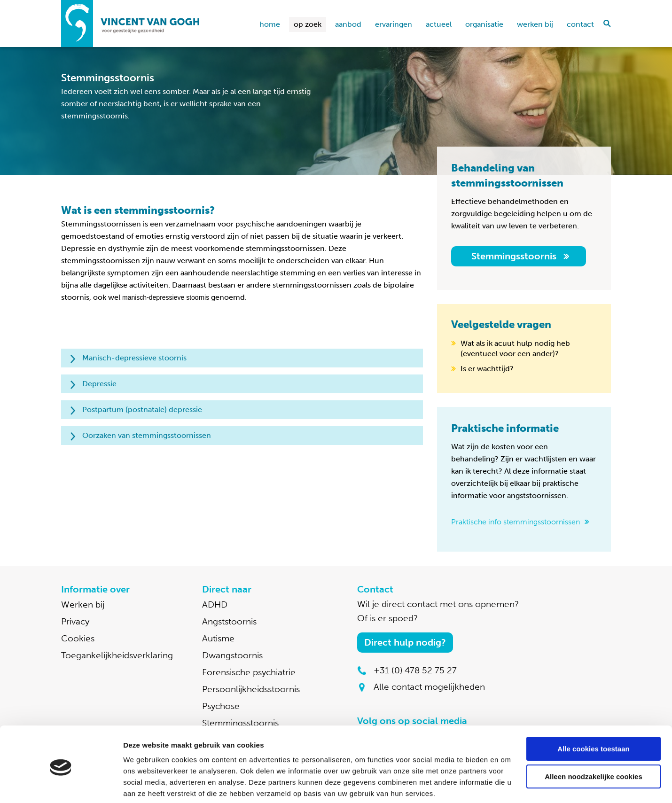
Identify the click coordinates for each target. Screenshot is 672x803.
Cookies (78, 638)
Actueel (439, 24)
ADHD (215, 604)
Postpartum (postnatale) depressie (142, 409)
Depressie (99, 384)
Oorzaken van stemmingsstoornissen (147, 435)
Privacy (75, 621)
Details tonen (145, 784)
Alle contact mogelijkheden (429, 687)
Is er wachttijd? (487, 369)
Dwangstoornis (232, 655)
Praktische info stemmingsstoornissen (516, 522)
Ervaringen (394, 24)
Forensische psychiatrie (249, 672)
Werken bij (535, 24)
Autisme (218, 638)
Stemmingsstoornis (514, 256)
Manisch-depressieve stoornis (134, 358)
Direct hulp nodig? (405, 642)
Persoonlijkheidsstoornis (251, 689)
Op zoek (308, 24)
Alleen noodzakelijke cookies (594, 741)
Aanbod (348, 24)
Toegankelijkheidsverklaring (117, 655)
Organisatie (484, 24)
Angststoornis (229, 621)
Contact (580, 24)
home (270, 24)
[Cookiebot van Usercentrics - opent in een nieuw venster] (61, 785)
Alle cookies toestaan (593, 714)
